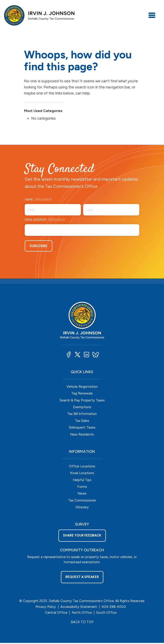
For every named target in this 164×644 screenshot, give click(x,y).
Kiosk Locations (82, 473)
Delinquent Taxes (82, 428)
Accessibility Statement (79, 608)
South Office (106, 613)
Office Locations (82, 466)
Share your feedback (82, 536)
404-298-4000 (114, 608)
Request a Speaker (82, 578)
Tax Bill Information (82, 414)
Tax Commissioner (82, 501)
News (82, 494)
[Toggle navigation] (152, 15)
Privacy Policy (46, 608)
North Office (82, 613)
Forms (82, 487)
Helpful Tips (82, 480)
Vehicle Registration (82, 386)
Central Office (56, 613)
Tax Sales (82, 421)
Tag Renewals (82, 393)
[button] (69, 354)
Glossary (82, 508)
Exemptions (82, 407)
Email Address (45, 220)
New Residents (82, 435)
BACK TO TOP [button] (82, 623)
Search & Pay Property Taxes (82, 400)
